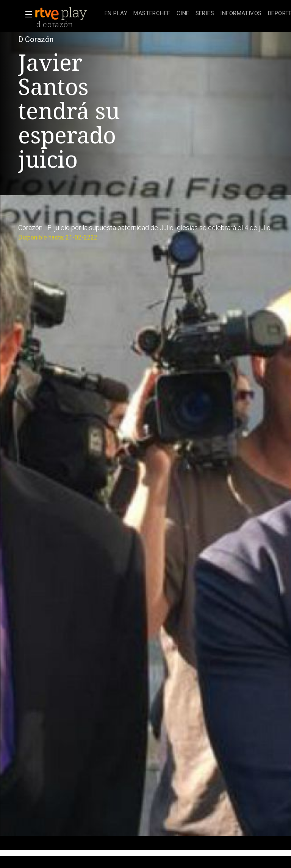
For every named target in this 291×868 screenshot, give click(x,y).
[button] (27, 14)
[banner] (68, 14)
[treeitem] (116, 14)
